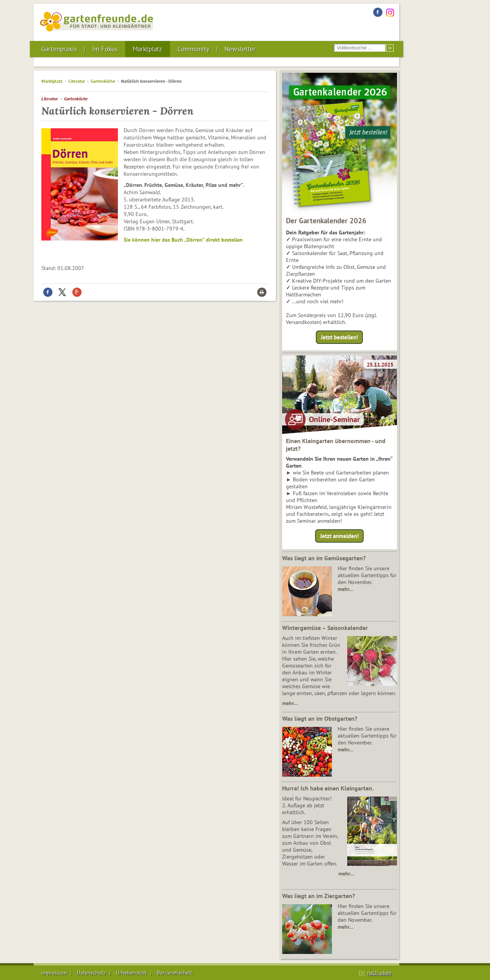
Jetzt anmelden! (339, 536)
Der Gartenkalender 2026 (326, 221)
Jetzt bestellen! (339, 337)
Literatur (77, 81)
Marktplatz (148, 49)
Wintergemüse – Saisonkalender (325, 628)
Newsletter (240, 49)
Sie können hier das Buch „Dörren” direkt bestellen (183, 240)
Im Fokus (105, 49)
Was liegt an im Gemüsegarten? (324, 558)
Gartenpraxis (59, 49)
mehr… (345, 589)
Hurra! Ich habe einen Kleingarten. (328, 788)
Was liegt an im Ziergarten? (318, 896)
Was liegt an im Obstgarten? (320, 718)
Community (194, 49)
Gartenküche (103, 81)
